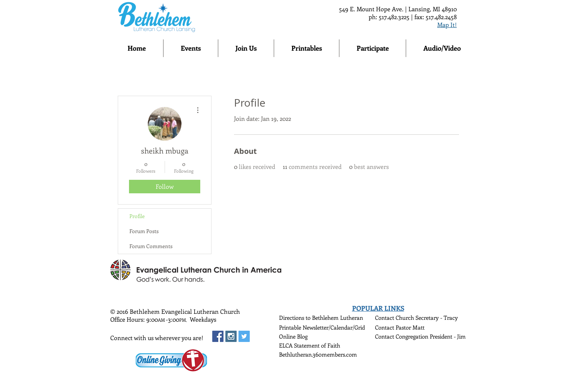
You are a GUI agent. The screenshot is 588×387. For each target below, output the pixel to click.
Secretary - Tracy (437, 318)
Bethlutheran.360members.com (318, 354)
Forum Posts (144, 231)
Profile (137, 216)
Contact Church (395, 318)
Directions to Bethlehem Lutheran (321, 318)
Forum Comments (151, 246)
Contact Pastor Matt (400, 327)
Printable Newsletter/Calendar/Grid (322, 327)
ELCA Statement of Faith (310, 345)
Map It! (447, 25)
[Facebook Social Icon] (218, 336)
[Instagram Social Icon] (231, 336)
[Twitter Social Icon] (244, 336)
